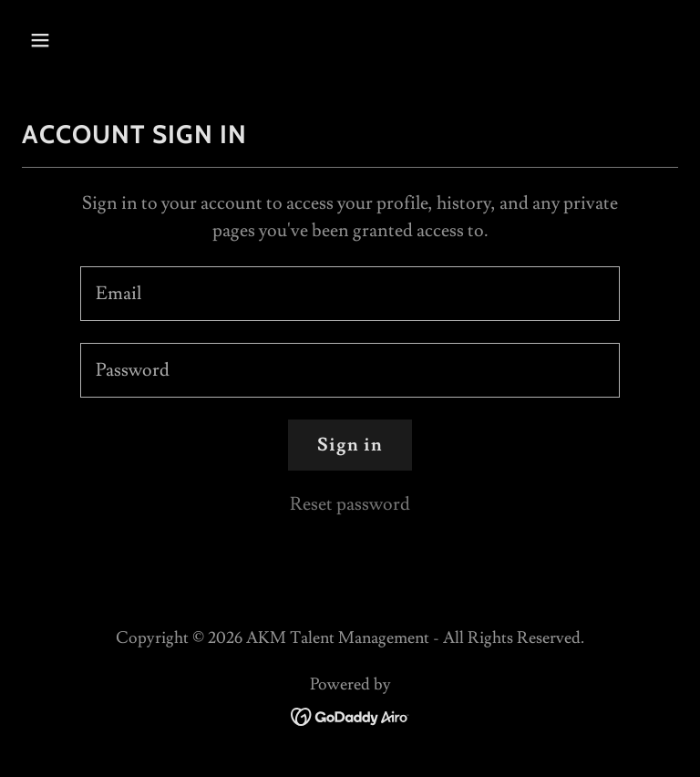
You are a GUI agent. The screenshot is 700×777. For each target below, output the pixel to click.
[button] (71, 40)
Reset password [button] (350, 504)
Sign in (350, 445)
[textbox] (350, 294)
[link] (350, 712)
